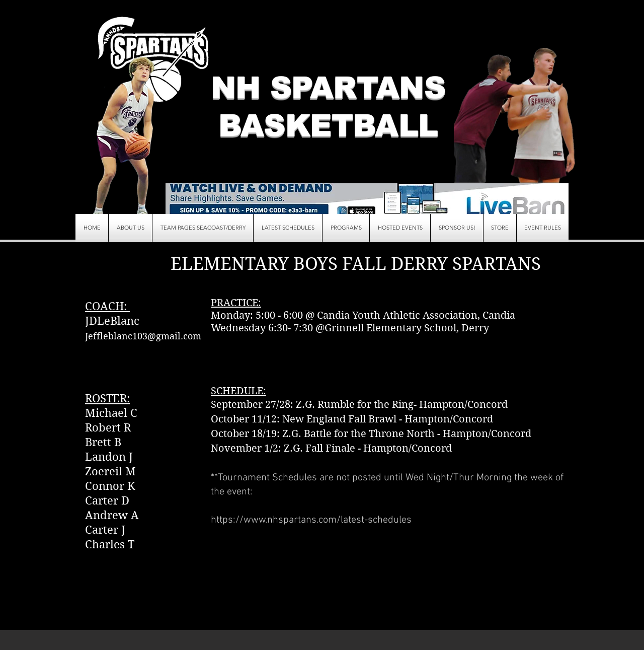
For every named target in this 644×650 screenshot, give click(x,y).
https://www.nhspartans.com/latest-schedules (311, 520)
